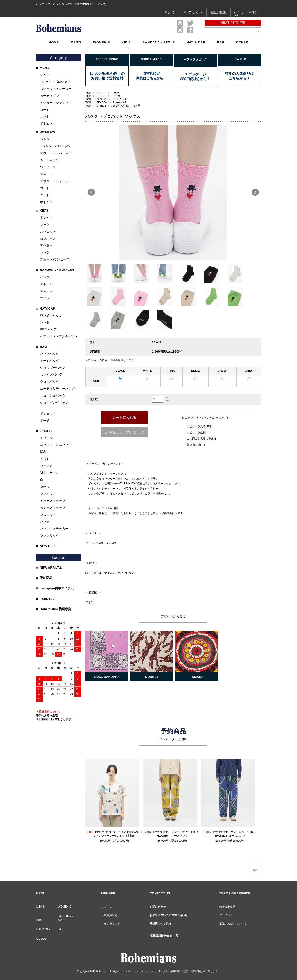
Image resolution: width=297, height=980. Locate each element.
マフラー (46, 298)
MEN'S (76, 42)
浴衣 (43, 452)
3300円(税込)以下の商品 (126, 106)
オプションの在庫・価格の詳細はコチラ (110, 360)
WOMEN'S (102, 42)
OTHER (242, 42)
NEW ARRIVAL (51, 568)
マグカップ (48, 494)
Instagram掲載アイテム (57, 588)
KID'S (126, 42)
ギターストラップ (53, 501)
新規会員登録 (218, 12)
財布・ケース (49, 473)
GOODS (102, 93)
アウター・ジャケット (56, 103)
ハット (45, 322)
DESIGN (102, 99)
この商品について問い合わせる (124, 432)
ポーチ (45, 421)
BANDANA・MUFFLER (57, 270)
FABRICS (47, 599)
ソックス (46, 466)
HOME (54, 42)
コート (45, 110)
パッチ (45, 522)
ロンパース (48, 238)
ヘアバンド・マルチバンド (59, 336)
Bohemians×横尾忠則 (56, 609)
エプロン (46, 438)
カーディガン (49, 96)
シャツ (45, 75)
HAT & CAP (196, 42)
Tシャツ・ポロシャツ (55, 82)
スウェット (48, 231)
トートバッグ (49, 361)
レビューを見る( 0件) (200, 426)
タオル (45, 487)
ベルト (45, 459)
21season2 (120, 102)
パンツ (45, 252)
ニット (45, 117)
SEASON (102, 102)
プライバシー (227, 915)
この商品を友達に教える (202, 439)
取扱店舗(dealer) (162, 935)
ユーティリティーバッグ (57, 389)
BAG (221, 42)
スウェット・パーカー (56, 89)
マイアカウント (193, 12)
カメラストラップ (53, 508)
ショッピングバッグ (54, 403)
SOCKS (116, 96)
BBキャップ (48, 329)
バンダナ (46, 277)
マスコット (48, 515)
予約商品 (46, 578)
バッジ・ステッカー (54, 529)
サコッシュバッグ (53, 396)
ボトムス (46, 124)
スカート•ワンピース (55, 259)
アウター (46, 245)
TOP (88, 93)
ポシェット (48, 414)
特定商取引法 (227, 907)
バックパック (49, 354)
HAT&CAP (47, 308)
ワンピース (48, 167)
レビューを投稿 (196, 432)
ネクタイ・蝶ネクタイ (56, 445)
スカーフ (46, 291)
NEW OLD (47, 546)
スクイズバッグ (51, 375)
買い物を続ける (196, 445)
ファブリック (49, 536)
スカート (46, 174)
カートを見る (246, 13)
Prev (91, 192)
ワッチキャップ (51, 315)
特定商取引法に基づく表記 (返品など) (205, 418)
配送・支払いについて (233, 923)
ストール (46, 284)
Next (255, 192)
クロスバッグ (49, 382)
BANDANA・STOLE (159, 42)
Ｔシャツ (46, 217)
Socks (115, 93)
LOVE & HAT (120, 99)
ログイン (170, 12)
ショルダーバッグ (53, 368)
